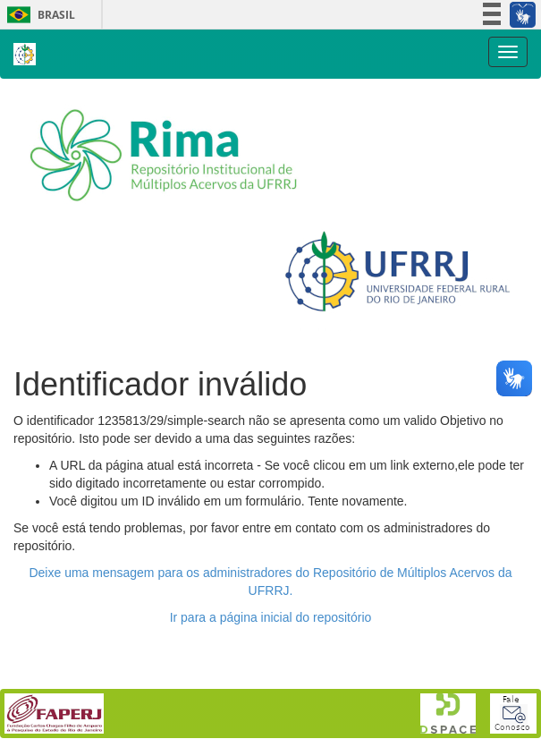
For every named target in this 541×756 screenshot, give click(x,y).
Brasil (38, 15)
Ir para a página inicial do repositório (271, 617)
